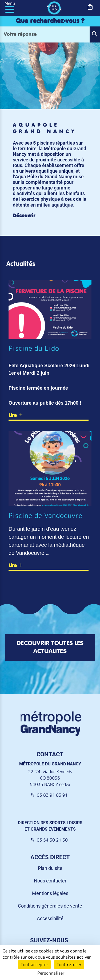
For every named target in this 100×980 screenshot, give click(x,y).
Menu (10, 3)
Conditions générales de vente (50, 906)
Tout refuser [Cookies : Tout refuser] (69, 964)
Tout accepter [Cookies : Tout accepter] (34, 964)
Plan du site (50, 868)
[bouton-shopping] (90, 7)
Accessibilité (50, 918)
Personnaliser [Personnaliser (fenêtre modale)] (51, 973)
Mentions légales (50, 893)
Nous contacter (50, 881)
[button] (95, 34)
